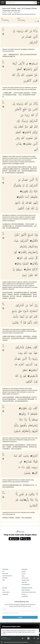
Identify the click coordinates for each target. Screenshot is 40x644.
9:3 (3, 103)
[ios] (14, 539)
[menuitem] (5, 20)
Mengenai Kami (27, 588)
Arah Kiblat (5, 578)
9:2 (3, 63)
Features (24, 569)
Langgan (20, 617)
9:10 (4, 493)
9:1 (3, 30)
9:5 (3, 234)
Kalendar (24, 572)
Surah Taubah (17, 13)
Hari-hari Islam (25, 578)
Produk (5, 588)
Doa (3, 571)
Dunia (4, 580)
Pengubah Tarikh (25, 580)
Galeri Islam (24, 582)
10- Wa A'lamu (5, 20)
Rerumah (4, 13)
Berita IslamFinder (26, 590)
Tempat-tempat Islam (7, 576)
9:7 (3, 347)
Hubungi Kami (25, 596)
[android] (25, 539)
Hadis (23, 576)
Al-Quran (10, 13)
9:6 (3, 305)
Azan (3, 590)
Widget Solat (5, 594)
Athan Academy (6, 592)
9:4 (3, 179)
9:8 (3, 408)
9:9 (3, 455)
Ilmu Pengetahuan (26, 584)
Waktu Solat (5, 574)
